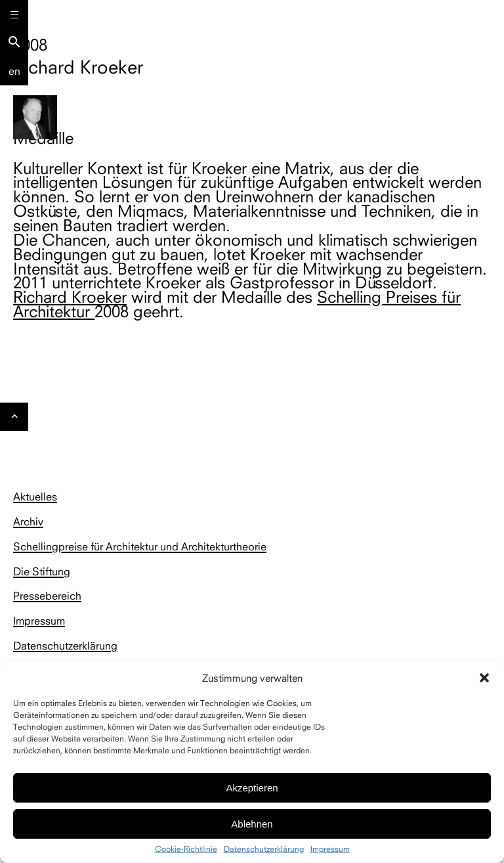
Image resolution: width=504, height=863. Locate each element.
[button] (484, 678)
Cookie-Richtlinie (186, 849)
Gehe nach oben (14, 420)
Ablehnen (252, 824)
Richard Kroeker (70, 297)
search (14, 42)
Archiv (28, 521)
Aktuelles (35, 497)
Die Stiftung (42, 571)
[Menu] (14, 14)
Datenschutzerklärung (264, 849)
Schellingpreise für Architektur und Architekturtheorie (140, 546)
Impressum (330, 849)
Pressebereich (47, 596)
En (14, 71)
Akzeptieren (252, 788)
